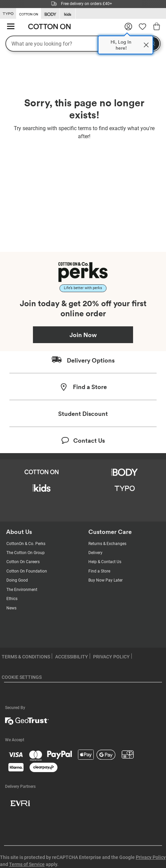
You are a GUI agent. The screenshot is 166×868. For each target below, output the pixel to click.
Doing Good (17, 580)
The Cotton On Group (26, 553)
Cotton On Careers (23, 562)
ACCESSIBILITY (72, 657)
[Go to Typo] (8, 14)
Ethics (12, 599)
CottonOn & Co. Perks (26, 544)
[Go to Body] (50, 14)
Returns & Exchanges (107, 544)
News (11, 608)
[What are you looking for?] (83, 44)
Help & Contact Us (105, 562)
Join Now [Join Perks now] (83, 335)
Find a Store (99, 571)
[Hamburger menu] (11, 27)
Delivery (95, 553)
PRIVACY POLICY (111, 657)
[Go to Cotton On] (29, 13)
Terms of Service (27, 864)
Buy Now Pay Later (106, 580)
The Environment (22, 590)
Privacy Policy (151, 857)
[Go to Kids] (68, 14)
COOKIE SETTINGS (22, 677)
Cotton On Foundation (27, 571)
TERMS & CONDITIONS (26, 657)
